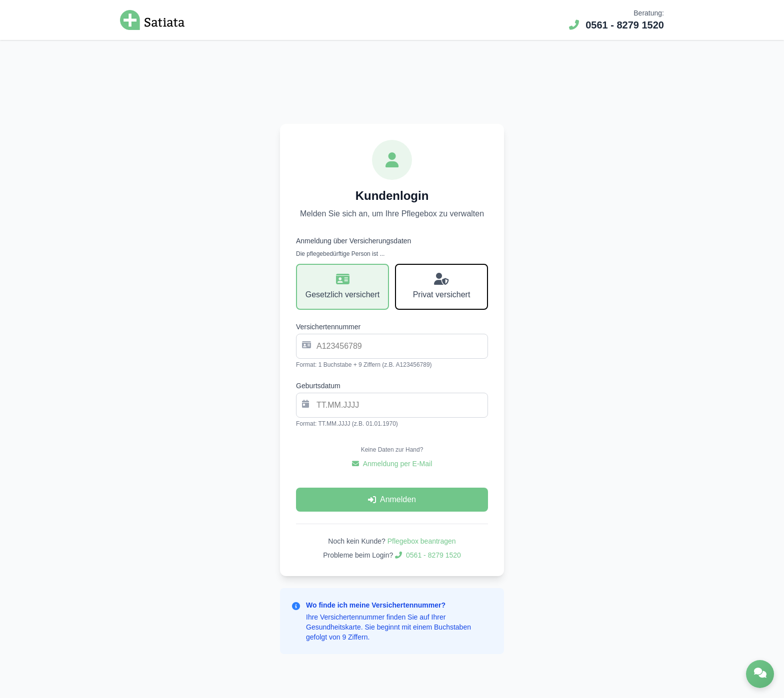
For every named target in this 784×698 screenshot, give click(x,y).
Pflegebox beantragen (422, 541)
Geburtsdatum (318, 386)
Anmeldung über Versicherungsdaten (353, 241)
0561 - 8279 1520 (616, 25)
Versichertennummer (328, 327)
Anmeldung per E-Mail (392, 464)
